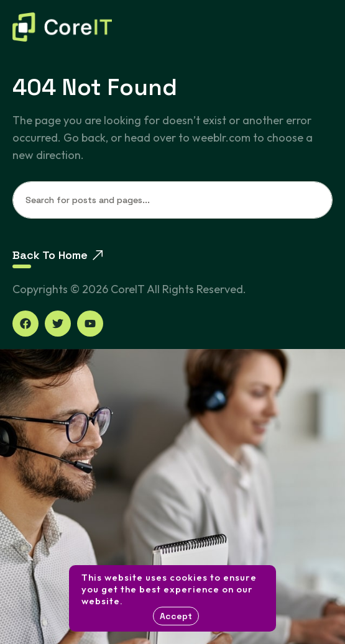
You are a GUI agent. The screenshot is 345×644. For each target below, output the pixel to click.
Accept (176, 616)
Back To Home (57, 255)
